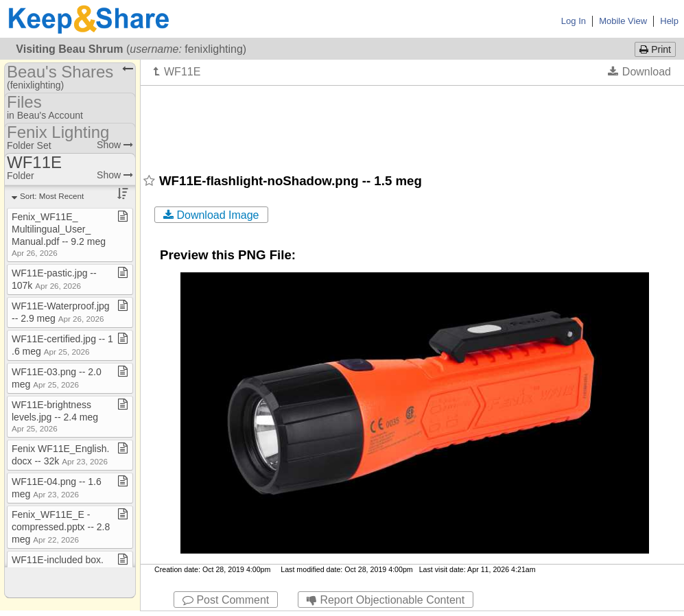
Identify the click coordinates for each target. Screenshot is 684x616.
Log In (574, 21)
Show (115, 145)
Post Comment (226, 600)
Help (669, 21)
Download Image (211, 215)
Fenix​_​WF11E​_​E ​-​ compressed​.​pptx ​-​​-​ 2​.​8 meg (61, 527)
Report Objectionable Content (386, 600)
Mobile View (623, 21)
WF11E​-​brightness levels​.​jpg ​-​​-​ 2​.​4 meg (55, 416)
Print (655, 49)
